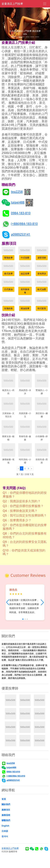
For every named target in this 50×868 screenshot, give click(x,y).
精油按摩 (25, 308)
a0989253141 (21, 234)
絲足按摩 (25, 274)
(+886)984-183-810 (24, 224)
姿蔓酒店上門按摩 (12, 4)
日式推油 (8, 289)
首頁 (4, 799)
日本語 (5, 831)
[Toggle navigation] (45, 4)
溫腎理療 (42, 258)
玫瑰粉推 (8, 308)
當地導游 (42, 274)
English (5, 826)
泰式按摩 (8, 274)
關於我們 (6, 804)
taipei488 (18, 202)
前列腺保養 (25, 291)
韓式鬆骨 (42, 308)
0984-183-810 (21, 213)
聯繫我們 (6, 820)
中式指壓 (25, 258)
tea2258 (17, 192)
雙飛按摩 (8, 258)
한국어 (5, 836)
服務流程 (6, 815)
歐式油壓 (42, 289)
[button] (42, 602)
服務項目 (6, 810)
